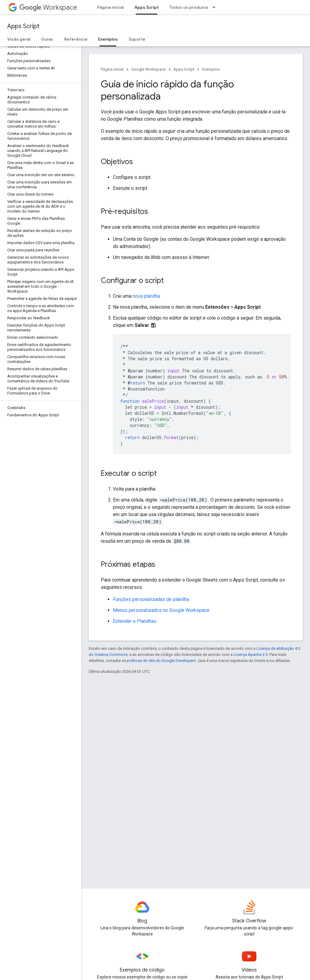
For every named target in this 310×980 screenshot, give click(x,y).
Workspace (48, 7)
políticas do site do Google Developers (161, 661)
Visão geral (19, 39)
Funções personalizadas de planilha (151, 599)
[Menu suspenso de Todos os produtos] (216, 7)
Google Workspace (148, 69)
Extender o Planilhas (135, 621)
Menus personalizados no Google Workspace (161, 610)
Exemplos (211, 69)
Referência (76, 39)
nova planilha (146, 296)
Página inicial (110, 7)
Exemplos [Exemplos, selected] (108, 39)
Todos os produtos (189, 7)
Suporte (137, 39)
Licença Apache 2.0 (251, 654)
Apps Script (23, 26)
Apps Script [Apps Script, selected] (147, 7)
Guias (47, 39)
